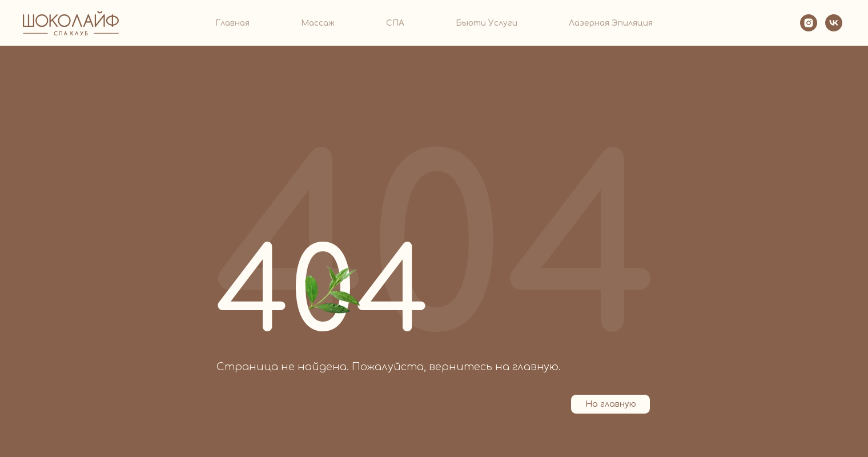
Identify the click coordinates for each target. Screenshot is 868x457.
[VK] (834, 23)
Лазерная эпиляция (611, 23)
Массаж (318, 23)
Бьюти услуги (487, 23)
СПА (395, 23)
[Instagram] (809, 23)
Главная (232, 23)
